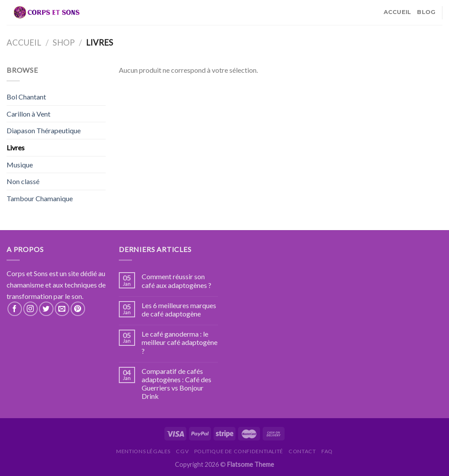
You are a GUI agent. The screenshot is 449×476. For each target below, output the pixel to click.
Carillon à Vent (29, 114)
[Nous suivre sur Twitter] (46, 309)
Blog (426, 12)
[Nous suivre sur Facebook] (15, 309)
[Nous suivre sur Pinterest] (78, 309)
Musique (20, 165)
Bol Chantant (26, 97)
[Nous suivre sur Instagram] (30, 309)
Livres (16, 147)
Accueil (397, 12)
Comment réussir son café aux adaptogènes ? (176, 281)
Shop (64, 43)
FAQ (327, 451)
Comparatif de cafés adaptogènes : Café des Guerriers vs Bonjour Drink (176, 384)
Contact (302, 451)
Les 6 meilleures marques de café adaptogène (179, 309)
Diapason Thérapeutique (44, 130)
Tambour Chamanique (40, 198)
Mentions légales (143, 451)
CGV (182, 451)
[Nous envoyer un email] (62, 309)
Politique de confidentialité (239, 451)
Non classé (23, 181)
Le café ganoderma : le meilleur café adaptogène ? (180, 342)
